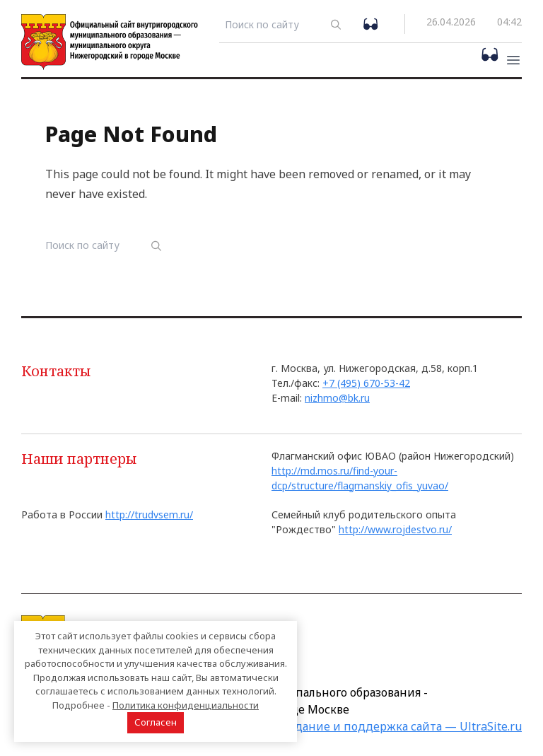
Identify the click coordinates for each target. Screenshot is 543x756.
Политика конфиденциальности (186, 705)
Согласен (156, 722)
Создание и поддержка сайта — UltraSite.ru (399, 726)
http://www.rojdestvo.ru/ (395, 529)
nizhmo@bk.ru (337, 398)
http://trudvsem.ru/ (149, 514)
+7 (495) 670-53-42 (366, 383)
